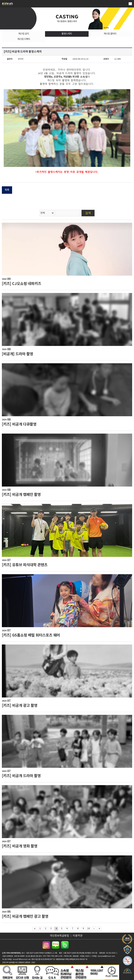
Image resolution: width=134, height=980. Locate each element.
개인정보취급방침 (59, 936)
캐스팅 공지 (24, 34)
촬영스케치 (67, 34)
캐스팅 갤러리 (110, 34)
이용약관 (78, 936)
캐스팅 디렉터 (24, 39)
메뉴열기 (130, 4)
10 (89, 929)
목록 (7, 190)
